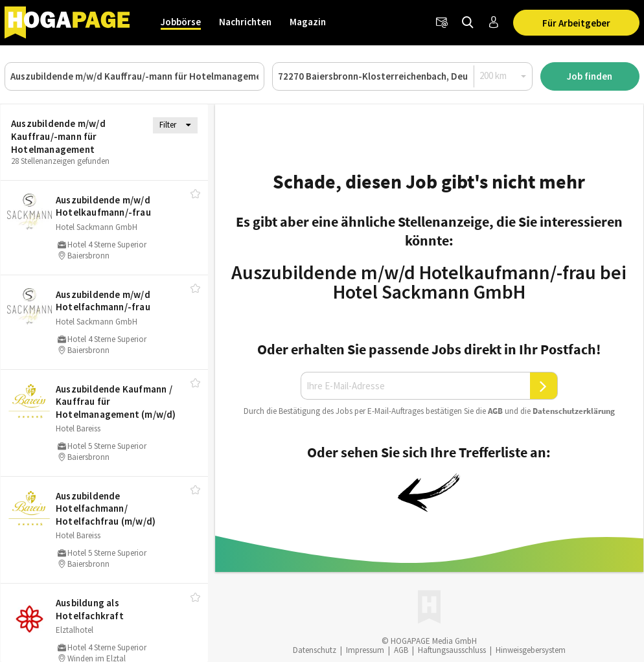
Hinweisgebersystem (531, 650)
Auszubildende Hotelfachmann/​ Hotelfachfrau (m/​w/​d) (106, 508)
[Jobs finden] (468, 23)
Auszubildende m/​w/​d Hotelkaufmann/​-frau (103, 206)
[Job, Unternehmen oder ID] (134, 76)
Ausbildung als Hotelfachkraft (90, 609)
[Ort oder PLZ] (402, 76)
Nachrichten (245, 22)
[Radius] (503, 76)
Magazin (308, 22)
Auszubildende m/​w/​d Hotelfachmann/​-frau (103, 301)
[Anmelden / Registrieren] (494, 23)
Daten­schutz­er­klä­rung (574, 411)
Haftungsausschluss (452, 650)
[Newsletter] (442, 23)
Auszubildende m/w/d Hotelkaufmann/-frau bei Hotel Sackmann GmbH (429, 282)
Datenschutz (315, 650)
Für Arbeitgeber (576, 23)
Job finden (590, 76)
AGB (495, 411)
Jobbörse (181, 22)
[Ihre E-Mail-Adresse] (415, 386)
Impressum (365, 650)
